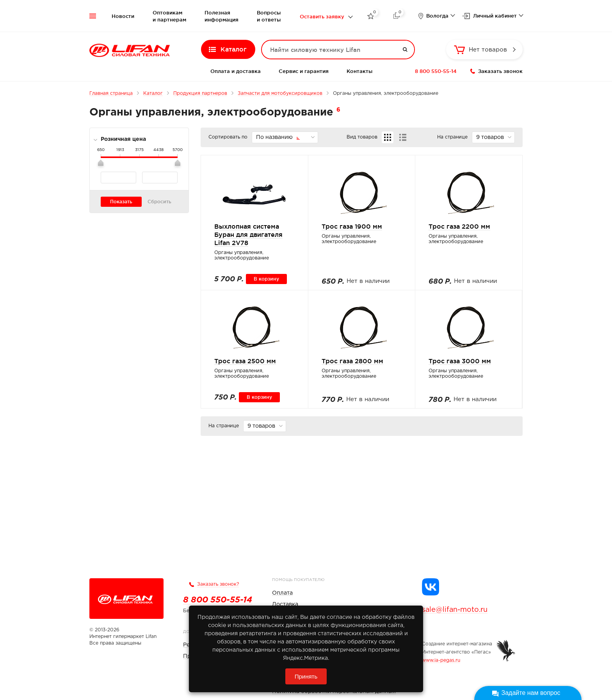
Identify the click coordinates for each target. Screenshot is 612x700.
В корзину (266, 279)
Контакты (359, 71)
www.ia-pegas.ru (441, 660)
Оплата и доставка (236, 71)
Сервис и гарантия (304, 71)
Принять (306, 676)
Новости (123, 16)
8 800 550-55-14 (436, 71)
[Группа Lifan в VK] (431, 587)
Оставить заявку (322, 16)
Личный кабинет (495, 16)
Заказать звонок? (218, 584)
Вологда (437, 16)
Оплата (282, 593)
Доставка (285, 604)
